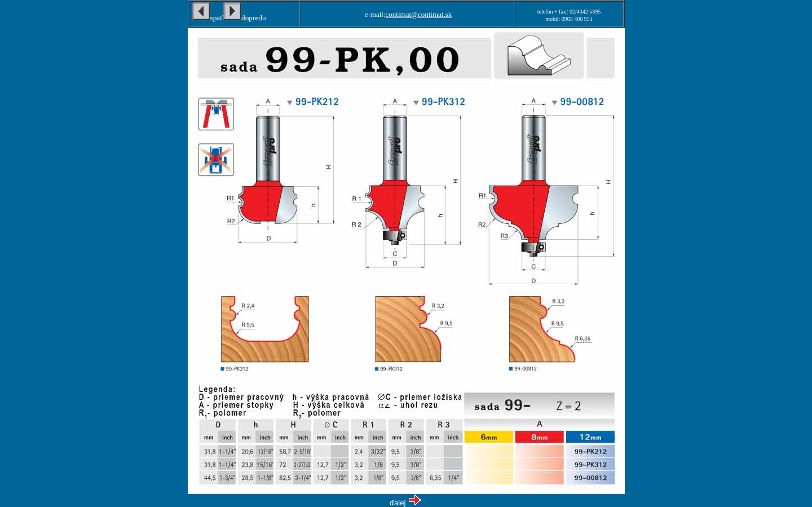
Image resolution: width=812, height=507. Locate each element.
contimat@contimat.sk (419, 14)
